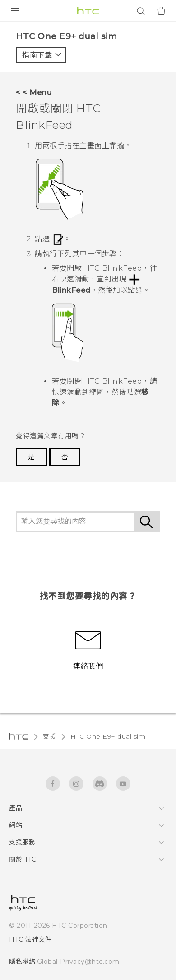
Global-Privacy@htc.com (78, 962)
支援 (49, 736)
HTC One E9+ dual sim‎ (108, 736)
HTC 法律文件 (30, 939)
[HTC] (88, 11)
